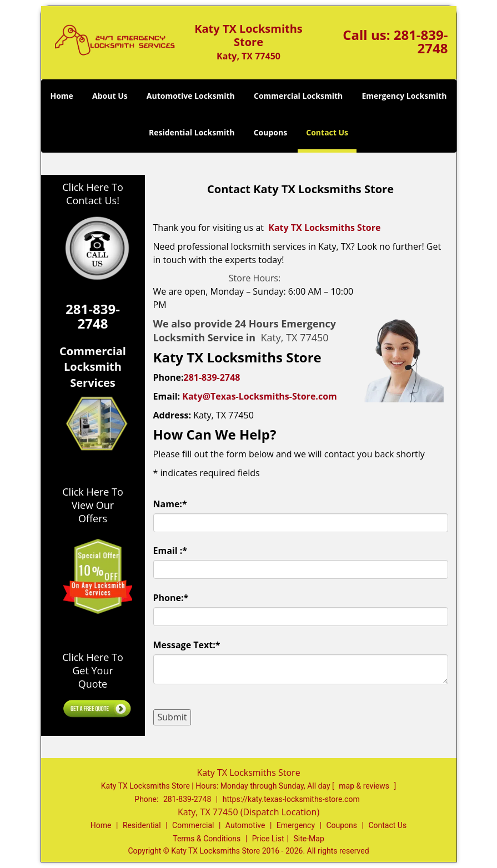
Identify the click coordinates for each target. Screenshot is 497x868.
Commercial (193, 825)
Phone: (171, 598)
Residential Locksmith (192, 132)
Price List (268, 839)
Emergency (296, 825)
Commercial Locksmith (298, 96)
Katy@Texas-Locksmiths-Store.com (259, 396)
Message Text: (187, 645)
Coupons (270, 132)
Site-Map (309, 839)
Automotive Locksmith (191, 96)
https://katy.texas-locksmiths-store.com (291, 799)
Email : (170, 551)
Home (61, 96)
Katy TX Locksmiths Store (324, 228)
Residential (142, 825)
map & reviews (365, 786)
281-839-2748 (421, 41)
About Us (110, 96)
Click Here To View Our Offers (92, 505)
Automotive (245, 825)
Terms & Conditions (207, 839)
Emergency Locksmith (404, 96)
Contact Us (327, 132)
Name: (170, 504)
